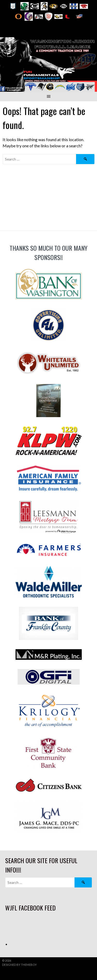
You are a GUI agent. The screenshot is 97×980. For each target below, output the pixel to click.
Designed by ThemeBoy (19, 965)
